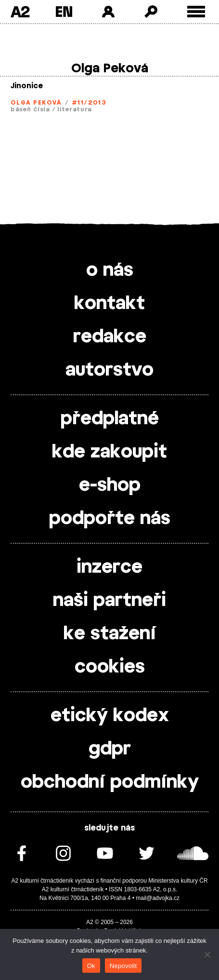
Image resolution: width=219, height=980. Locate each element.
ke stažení (110, 634)
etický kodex (110, 716)
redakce (110, 337)
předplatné (110, 419)
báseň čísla (30, 109)
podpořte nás (110, 519)
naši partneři (109, 601)
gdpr (110, 749)
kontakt (109, 304)
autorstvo (109, 370)
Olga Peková (36, 103)
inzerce (109, 567)
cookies (110, 667)
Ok (91, 966)
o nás (110, 270)
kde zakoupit (109, 452)
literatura (75, 109)
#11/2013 (89, 103)
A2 (20, 12)
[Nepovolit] (207, 954)
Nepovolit (123, 966)
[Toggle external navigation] (196, 12)
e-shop (110, 485)
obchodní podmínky (110, 782)
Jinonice (27, 86)
